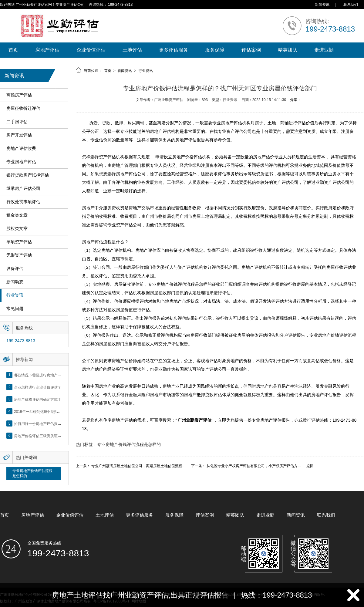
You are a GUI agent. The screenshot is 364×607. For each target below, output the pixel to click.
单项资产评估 (19, 242)
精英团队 (288, 50)
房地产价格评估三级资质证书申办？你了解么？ (52, 436)
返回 (310, 466)
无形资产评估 (19, 255)
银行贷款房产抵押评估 (28, 175)
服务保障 (215, 50)
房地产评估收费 (21, 148)
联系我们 (351, 5)
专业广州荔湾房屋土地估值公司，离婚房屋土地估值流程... (138, 466)
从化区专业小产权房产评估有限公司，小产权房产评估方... (254, 466)
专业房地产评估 (21, 162)
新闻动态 (15, 282)
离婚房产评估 (19, 95)
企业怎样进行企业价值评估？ (38, 387)
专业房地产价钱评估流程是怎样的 (32, 473)
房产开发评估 (19, 135)
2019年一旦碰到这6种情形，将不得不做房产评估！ (55, 411)
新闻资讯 (322, 5)
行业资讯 (15, 295)
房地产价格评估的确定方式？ (38, 399)
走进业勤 (324, 50)
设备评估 (15, 269)
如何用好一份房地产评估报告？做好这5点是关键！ (55, 423)
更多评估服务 (174, 50)
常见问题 (15, 309)
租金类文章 (17, 215)
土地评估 (132, 50)
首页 (13, 50)
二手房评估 (17, 122)
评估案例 (251, 50)
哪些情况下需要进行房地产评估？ (41, 375)
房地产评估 (47, 50)
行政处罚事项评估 (23, 202)
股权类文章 (17, 229)
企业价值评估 (91, 50)
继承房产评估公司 (23, 189)
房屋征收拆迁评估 (23, 108)
